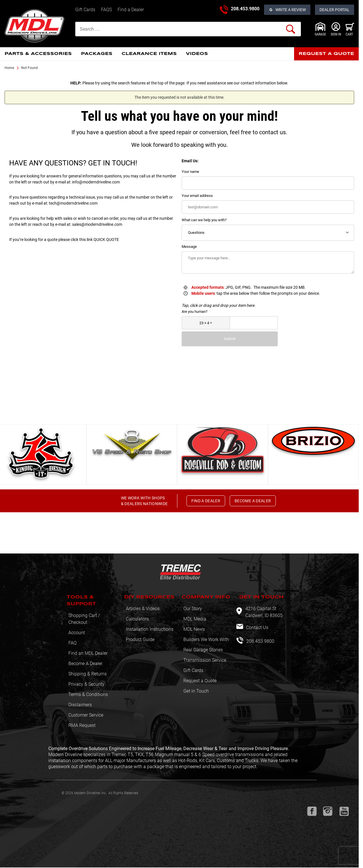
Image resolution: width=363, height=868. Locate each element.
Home (9, 68)
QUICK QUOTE (106, 240)
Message (189, 247)
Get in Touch (196, 691)
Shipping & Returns (88, 674)
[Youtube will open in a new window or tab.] (344, 811)
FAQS (106, 10)
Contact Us (257, 627)
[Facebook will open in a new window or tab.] (312, 811)
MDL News (194, 629)
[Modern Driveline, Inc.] (38, 26)
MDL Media (195, 619)
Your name (190, 172)
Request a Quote (200, 681)
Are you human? (195, 312)
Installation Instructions (150, 629)
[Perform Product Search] (291, 29)
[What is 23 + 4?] (206, 323)
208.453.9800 (245, 9)
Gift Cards (85, 10)
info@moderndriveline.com (96, 182)
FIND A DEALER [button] (206, 501)
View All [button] (177, 413)
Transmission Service (205, 660)
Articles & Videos (143, 609)
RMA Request (82, 725)
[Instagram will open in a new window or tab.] (328, 811)
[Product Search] (188, 29)
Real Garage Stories (203, 650)
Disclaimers (80, 705)
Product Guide (140, 639)
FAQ (73, 643)
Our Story (193, 609)
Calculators (137, 619)
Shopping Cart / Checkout (84, 619)
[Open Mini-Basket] (350, 29)
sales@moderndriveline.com (97, 224)
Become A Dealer (85, 664)
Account (77, 633)
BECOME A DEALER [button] (253, 501)
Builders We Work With (206, 639)
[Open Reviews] (287, 10)
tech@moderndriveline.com (73, 203)
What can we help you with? (204, 220)
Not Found (29, 68)
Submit (230, 339)
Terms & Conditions (88, 694)
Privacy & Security (86, 684)
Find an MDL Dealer (88, 653)
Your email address (197, 196)
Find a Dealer (131, 10)
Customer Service (86, 715)
